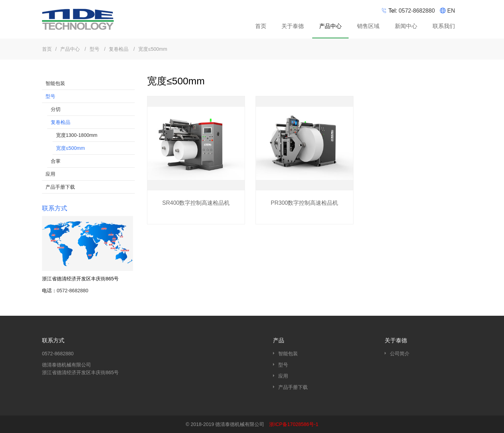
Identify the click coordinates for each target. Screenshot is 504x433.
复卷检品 (119, 49)
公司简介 (400, 354)
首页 (261, 26)
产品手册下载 (60, 187)
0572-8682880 (417, 11)
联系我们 (444, 26)
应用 (50, 174)
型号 (95, 49)
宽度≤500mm (153, 49)
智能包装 (55, 83)
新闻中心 (406, 26)
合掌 (56, 161)
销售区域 (368, 26)
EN (451, 11)
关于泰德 (293, 26)
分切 (56, 109)
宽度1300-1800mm (77, 135)
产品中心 (331, 27)
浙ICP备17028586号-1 (294, 424)
